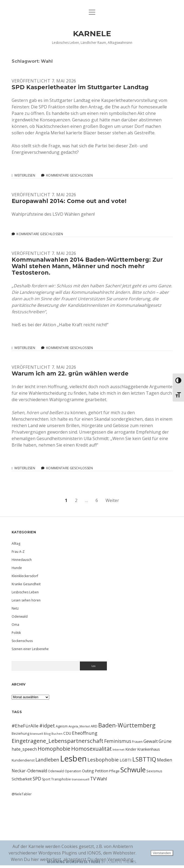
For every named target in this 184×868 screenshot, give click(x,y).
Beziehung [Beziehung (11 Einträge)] (20, 733)
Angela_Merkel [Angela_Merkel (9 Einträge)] (79, 726)
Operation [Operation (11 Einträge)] (73, 771)
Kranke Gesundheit (26, 584)
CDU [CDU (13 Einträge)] (67, 733)
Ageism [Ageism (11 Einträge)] (62, 726)
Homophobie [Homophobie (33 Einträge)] (54, 749)
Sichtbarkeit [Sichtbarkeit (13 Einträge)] (22, 779)
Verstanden (162, 853)
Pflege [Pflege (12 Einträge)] (114, 771)
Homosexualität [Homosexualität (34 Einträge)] (91, 749)
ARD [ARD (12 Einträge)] (94, 726)
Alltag (16, 543)
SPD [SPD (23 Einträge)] (37, 779)
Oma (15, 625)
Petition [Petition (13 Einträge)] (101, 771)
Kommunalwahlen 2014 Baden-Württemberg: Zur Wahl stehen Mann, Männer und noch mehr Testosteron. (87, 266)
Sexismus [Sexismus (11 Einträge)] (154, 771)
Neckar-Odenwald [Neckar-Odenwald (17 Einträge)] (29, 771)
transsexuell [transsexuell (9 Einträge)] (80, 779)
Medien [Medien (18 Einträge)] (165, 760)
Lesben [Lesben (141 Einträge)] (73, 759)
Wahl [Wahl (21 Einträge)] (102, 779)
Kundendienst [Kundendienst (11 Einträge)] (23, 760)
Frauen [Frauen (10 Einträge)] (137, 742)
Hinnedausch (22, 560)
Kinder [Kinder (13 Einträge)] (131, 749)
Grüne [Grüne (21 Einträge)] (165, 741)
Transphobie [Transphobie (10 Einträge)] (61, 779)
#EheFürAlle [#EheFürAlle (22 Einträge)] (25, 726)
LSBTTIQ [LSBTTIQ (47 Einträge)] (144, 759)
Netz (15, 608)
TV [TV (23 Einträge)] (93, 779)
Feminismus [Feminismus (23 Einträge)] (118, 741)
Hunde (17, 568)
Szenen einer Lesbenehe (30, 649)
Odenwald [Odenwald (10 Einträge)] (56, 771)
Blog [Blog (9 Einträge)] (47, 734)
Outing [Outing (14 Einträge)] (88, 771)
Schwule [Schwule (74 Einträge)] (133, 770)
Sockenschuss (22, 641)
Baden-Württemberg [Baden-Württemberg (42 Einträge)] (127, 725)
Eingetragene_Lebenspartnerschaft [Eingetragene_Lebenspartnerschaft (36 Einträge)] (57, 741)
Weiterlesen (25, 175)
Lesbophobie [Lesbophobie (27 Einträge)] (103, 759)
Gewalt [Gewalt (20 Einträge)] (151, 741)
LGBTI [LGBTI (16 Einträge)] (126, 760)
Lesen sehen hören (26, 600)
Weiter (112, 500)
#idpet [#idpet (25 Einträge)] (47, 726)
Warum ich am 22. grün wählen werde (70, 373)
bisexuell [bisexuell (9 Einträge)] (37, 734)
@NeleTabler (22, 794)
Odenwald (20, 616)
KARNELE (92, 34)
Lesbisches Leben (25, 592)
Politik (16, 633)
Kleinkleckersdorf (25, 576)
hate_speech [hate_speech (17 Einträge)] (24, 749)
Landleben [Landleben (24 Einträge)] (47, 760)
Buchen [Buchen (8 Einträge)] (57, 734)
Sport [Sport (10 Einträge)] (46, 779)
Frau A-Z (18, 552)
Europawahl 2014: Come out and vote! (69, 201)
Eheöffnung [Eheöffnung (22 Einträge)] (85, 733)
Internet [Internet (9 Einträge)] (119, 749)
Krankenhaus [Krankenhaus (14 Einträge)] (149, 749)
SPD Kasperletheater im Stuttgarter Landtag (80, 87)
